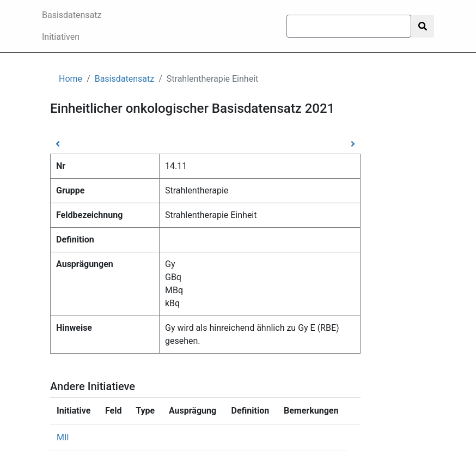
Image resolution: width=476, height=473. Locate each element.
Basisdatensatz (72, 15)
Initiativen (61, 37)
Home (71, 79)
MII (63, 437)
